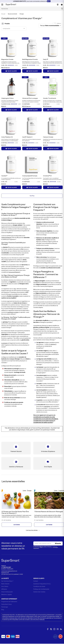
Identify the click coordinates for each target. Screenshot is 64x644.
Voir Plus (32, 196)
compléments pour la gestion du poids (44, 417)
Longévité (61, 490)
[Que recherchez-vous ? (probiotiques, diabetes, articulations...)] (32, 9)
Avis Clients (5, 586)
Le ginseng (4, 343)
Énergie (29, 490)
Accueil (3, 14)
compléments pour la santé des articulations (46, 419)
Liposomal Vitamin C (14, 272)
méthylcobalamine (6, 237)
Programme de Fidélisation (9, 602)
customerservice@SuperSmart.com (9, 571)
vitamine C (53, 344)
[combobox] (14, 29)
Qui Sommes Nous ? (7, 581)
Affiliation (4, 589)
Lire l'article (17, 525)
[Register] (58, 543)
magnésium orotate (13, 312)
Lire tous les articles (33, 530)
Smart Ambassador (7, 592)
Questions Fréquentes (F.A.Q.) (42, 584)
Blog (3, 610)
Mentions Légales (7, 595)
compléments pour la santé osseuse (44, 421)
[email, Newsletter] (48, 543)
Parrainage (5, 607)
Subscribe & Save (6, 604)
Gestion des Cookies (39, 592)
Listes (24, 490)
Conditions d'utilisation (48, 547)
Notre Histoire (5, 584)
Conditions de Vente (39, 586)
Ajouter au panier (11, 71)
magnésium (47, 406)
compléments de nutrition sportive (43, 422)
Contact (36, 581)
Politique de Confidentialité (41, 589)
